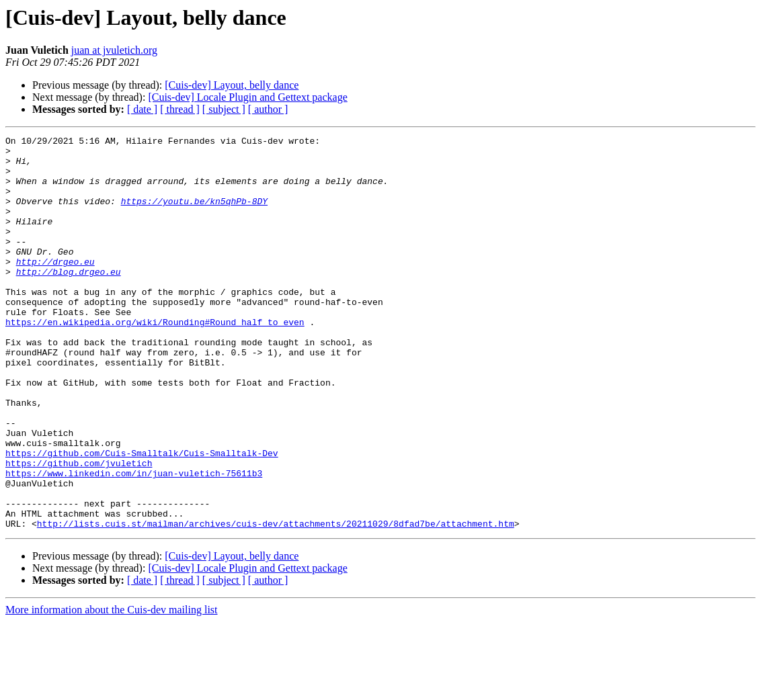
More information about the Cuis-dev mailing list (112, 688)
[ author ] (268, 109)
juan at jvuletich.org (114, 50)
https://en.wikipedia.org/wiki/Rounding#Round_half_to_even (155, 360)
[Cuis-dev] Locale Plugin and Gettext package (247, 97)
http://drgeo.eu (55, 288)
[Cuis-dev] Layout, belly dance (232, 85)
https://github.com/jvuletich (79, 529)
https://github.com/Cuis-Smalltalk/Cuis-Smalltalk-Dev (142, 517)
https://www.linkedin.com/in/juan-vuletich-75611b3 (134, 541)
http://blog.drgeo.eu (69, 300)
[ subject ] (224, 109)
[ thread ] (180, 109)
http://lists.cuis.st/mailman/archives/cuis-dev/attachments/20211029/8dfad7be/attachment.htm (276, 602)
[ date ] (142, 109)
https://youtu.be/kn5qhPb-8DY (194, 215)
